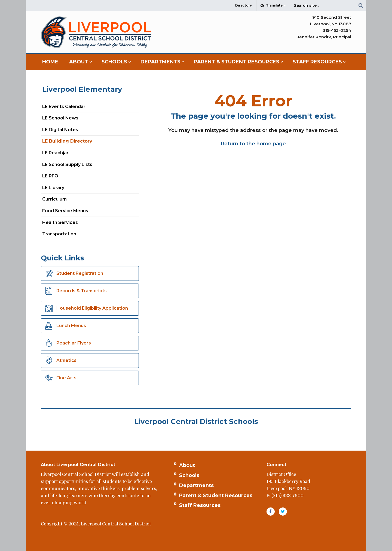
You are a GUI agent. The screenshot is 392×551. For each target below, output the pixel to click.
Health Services (60, 222)
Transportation (59, 234)
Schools (189, 475)
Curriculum (54, 199)
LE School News (60, 118)
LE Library (53, 188)
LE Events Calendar (64, 107)
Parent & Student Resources (216, 495)
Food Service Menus (65, 211)
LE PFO (50, 176)
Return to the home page (253, 144)
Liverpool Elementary (82, 89)
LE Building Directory (67, 141)
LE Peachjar (65, 154)
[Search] (361, 5)
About (187, 465)
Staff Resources (200, 505)
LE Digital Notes (60, 130)
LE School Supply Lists (67, 164)
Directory (244, 5)
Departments (196, 485)
